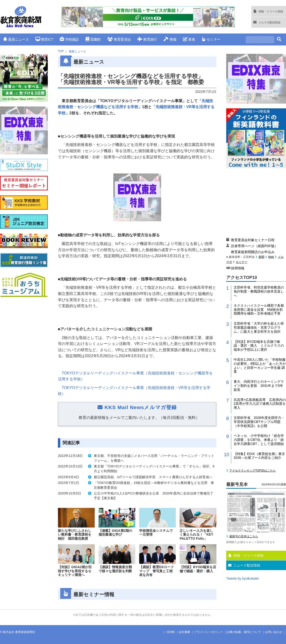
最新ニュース (16, 39)
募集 (189, 39)
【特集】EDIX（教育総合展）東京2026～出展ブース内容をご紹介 (259, 456)
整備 (170, 39)
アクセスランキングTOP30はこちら (253, 471)
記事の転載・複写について (244, 632)
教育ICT (44, 39)
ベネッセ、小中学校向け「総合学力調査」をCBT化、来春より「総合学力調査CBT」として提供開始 (259, 440)
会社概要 (185, 632)
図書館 (93, 39)
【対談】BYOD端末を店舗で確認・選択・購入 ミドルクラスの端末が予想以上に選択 (259, 346)
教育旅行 (147, 39)
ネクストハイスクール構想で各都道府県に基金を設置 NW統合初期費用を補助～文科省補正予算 (259, 310)
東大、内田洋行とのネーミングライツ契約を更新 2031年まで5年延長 (259, 386)
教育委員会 (119, 39)
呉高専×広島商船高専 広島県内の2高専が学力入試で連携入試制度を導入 (260, 404)
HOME (171, 632)
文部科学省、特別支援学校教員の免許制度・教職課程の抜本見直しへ (259, 291)
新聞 (261, 257)
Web (271, 257)
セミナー (211, 39)
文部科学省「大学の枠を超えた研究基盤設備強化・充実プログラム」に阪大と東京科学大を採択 (259, 328)
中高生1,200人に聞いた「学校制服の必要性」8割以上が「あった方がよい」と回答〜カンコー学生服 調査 (260, 366)
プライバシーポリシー (209, 632)
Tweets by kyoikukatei (242, 578)
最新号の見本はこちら (244, 536)
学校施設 (69, 39)
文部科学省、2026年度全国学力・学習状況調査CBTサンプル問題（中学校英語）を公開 (259, 422)
